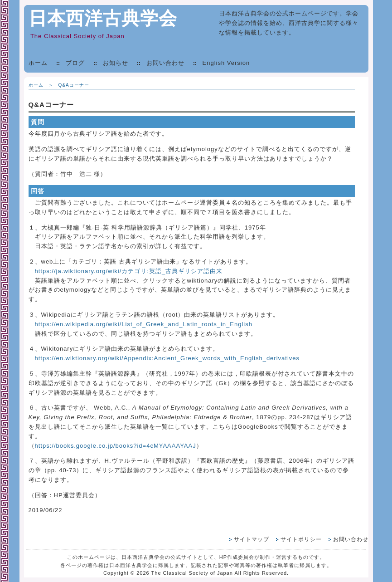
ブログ (75, 63)
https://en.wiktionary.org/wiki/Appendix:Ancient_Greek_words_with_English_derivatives (167, 358)
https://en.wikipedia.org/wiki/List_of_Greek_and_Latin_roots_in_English (144, 324)
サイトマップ (252, 539)
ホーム (38, 63)
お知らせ (116, 63)
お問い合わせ (165, 63)
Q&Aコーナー (74, 85)
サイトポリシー (301, 539)
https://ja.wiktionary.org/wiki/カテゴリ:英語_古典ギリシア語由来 (129, 271)
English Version (226, 63)
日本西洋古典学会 (103, 18)
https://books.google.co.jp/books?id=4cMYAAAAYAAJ (116, 446)
